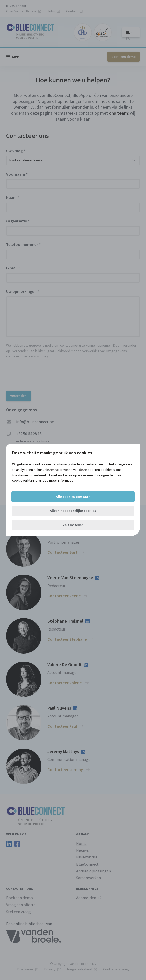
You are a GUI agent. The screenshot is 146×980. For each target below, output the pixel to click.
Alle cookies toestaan (73, 497)
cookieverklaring (25, 480)
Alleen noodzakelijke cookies (73, 511)
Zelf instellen (73, 525)
